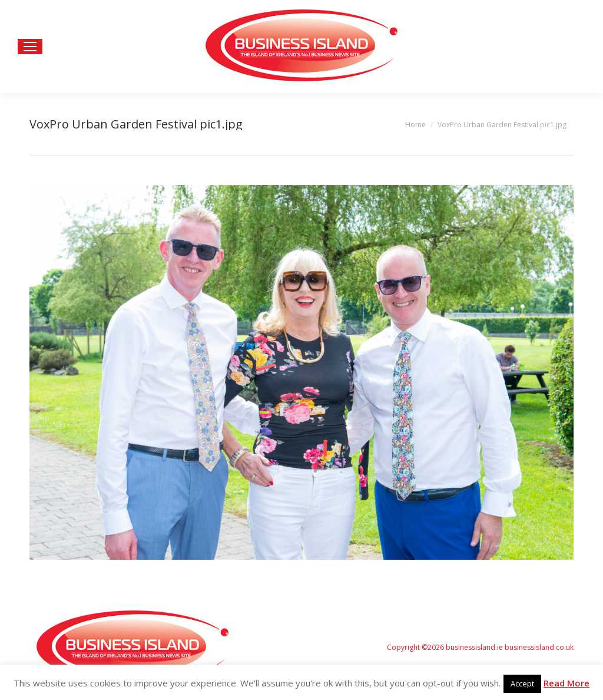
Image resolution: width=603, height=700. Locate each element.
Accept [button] (522, 684)
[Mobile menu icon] (30, 47)
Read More (566, 683)
